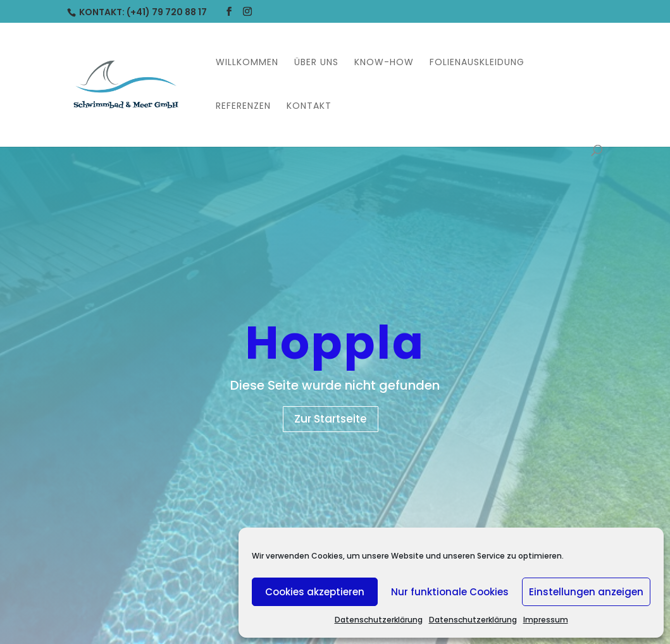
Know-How (384, 63)
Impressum (546, 620)
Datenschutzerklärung (379, 620)
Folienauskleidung (477, 63)
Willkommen (247, 63)
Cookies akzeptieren (315, 592)
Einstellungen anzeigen (586, 592)
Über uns (316, 63)
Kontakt (309, 107)
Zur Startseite (331, 419)
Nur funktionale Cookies (450, 592)
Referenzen (243, 107)
